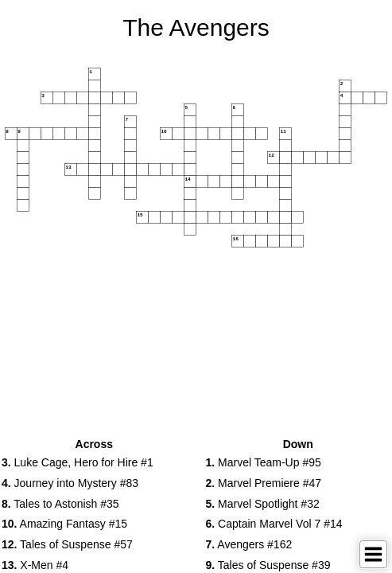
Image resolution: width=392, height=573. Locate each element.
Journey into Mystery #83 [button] (70, 483)
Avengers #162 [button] (249, 544)
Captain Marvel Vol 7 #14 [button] (274, 524)
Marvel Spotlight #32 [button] (263, 504)
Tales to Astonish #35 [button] (60, 504)
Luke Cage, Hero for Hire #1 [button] (78, 462)
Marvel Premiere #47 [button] (264, 483)
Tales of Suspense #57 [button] (67, 544)
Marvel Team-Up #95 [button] (264, 462)
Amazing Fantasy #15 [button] (64, 524)
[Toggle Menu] (373, 554)
